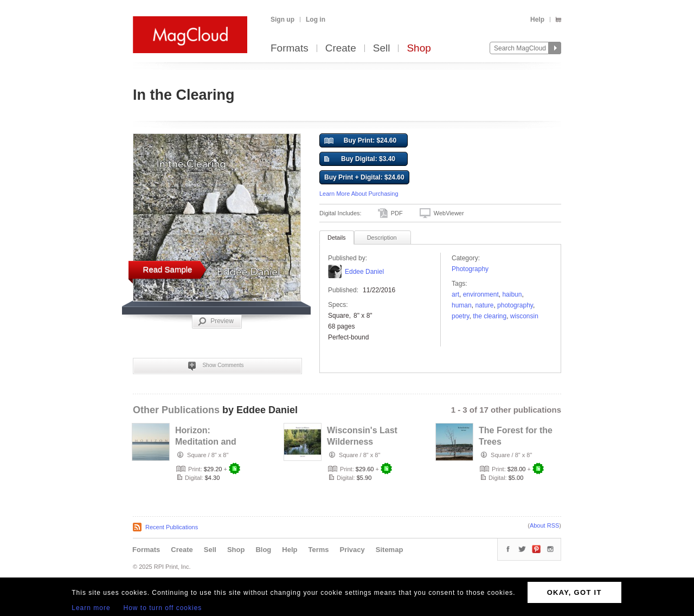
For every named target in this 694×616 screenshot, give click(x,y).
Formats (290, 49)
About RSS (544, 525)
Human (462, 305)
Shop (419, 49)
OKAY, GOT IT (574, 592)
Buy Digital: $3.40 (360, 159)
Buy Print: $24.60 (360, 141)
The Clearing (490, 316)
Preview (216, 322)
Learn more (91, 608)
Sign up (282, 20)
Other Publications (176, 410)
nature (484, 305)
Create (341, 49)
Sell (382, 49)
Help (537, 20)
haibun (512, 294)
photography (515, 305)
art (455, 294)
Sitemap (390, 550)
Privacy (352, 550)
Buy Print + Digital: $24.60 (364, 177)
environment (481, 294)
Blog (263, 550)
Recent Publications (172, 527)
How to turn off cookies (163, 608)
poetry (460, 316)
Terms (318, 550)
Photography (470, 269)
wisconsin (524, 316)
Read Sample (168, 269)
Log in (316, 20)
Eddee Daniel (364, 272)
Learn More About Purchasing (359, 194)
